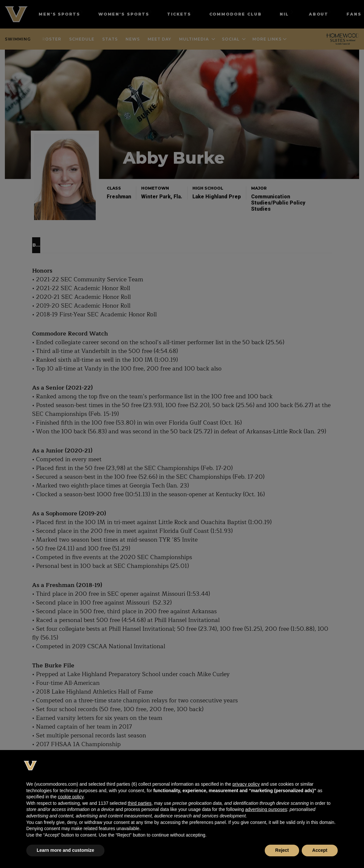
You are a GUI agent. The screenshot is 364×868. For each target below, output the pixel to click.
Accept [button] (320, 850)
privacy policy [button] (246, 784)
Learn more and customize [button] (65, 850)
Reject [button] (282, 850)
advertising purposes (266, 809)
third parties (140, 803)
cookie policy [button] (71, 797)
